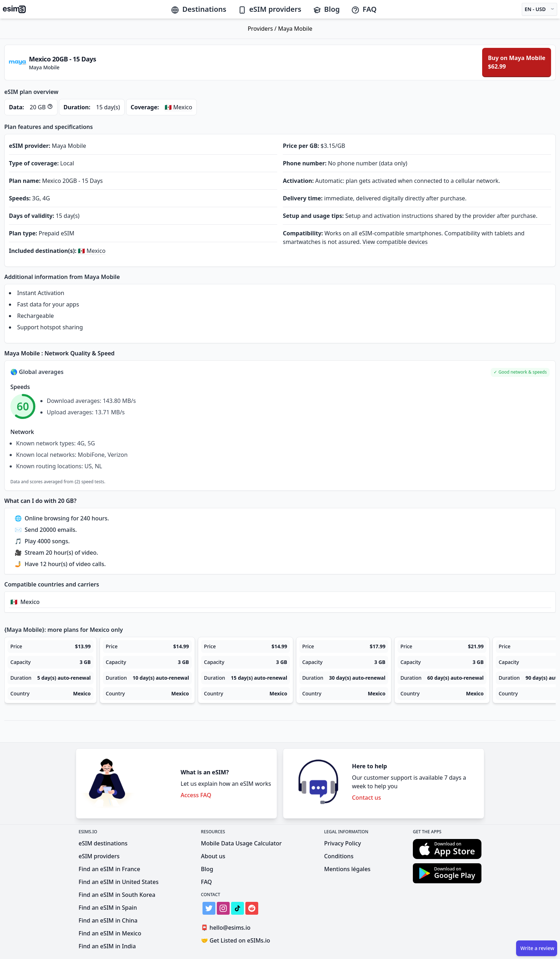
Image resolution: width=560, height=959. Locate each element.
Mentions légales (347, 869)
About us (213, 856)
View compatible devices (395, 242)
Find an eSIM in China (108, 920)
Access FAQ (196, 795)
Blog (326, 9)
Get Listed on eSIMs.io (236, 940)
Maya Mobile (295, 29)
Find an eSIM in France (109, 869)
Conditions (339, 856)
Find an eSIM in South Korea (117, 895)
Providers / (263, 29)
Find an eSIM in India (107, 946)
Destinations (198, 9)
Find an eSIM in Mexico (110, 933)
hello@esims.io (227, 928)
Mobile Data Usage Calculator (241, 843)
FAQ (364, 9)
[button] (520, 372)
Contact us (366, 798)
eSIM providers (270, 9)
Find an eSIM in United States (119, 882)
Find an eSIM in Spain (108, 908)
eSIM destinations (103, 843)
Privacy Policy (342, 843)
